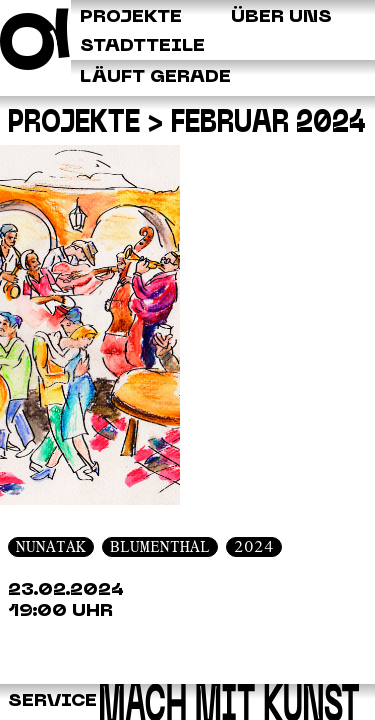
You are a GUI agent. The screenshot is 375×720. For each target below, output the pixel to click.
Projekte (74, 124)
